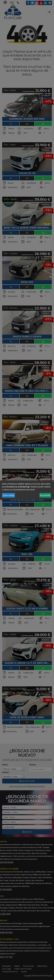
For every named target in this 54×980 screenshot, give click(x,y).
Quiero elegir (9, 495)
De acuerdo (45, 495)
